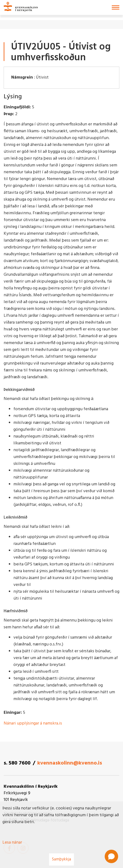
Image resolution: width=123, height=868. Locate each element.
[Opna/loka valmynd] (116, 7)
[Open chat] (111, 856)
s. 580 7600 (17, 763)
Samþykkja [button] (61, 859)
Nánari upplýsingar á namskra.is (33, 723)
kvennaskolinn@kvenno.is (70, 763)
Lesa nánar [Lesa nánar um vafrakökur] (12, 842)
